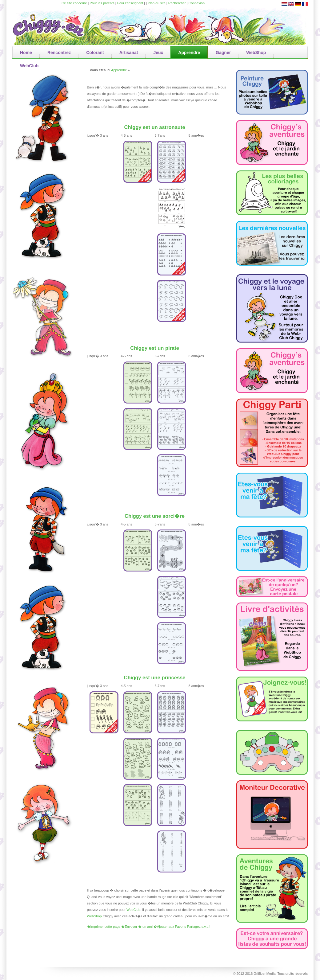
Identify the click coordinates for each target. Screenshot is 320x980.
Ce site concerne (74, 3)
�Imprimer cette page (104, 927)
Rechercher (177, 3)
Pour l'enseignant (130, 3)
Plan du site (156, 3)
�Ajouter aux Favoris (170, 927)
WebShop (94, 916)
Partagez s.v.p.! (199, 927)
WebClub (133, 910)
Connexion (197, 3)
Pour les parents (102, 3)
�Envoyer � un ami (137, 927)
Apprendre (119, 70)
